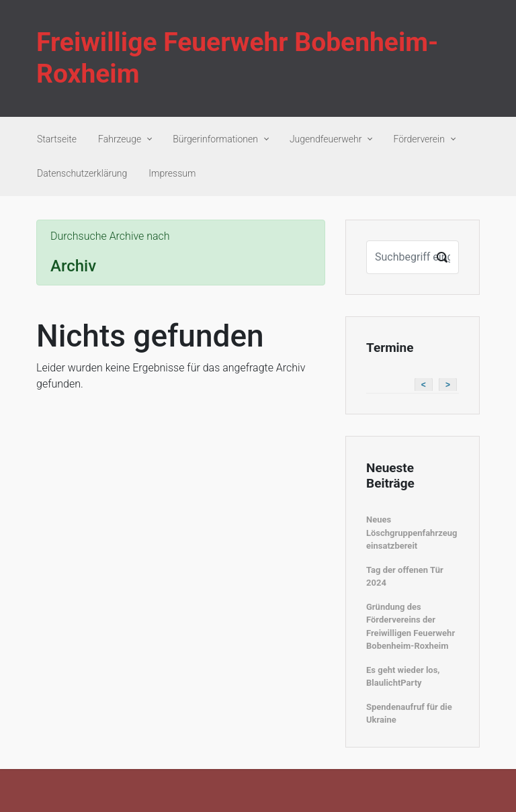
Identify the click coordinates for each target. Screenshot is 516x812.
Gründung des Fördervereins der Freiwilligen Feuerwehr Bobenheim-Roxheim (411, 627)
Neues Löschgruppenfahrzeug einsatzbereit (412, 533)
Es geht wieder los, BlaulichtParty (403, 677)
